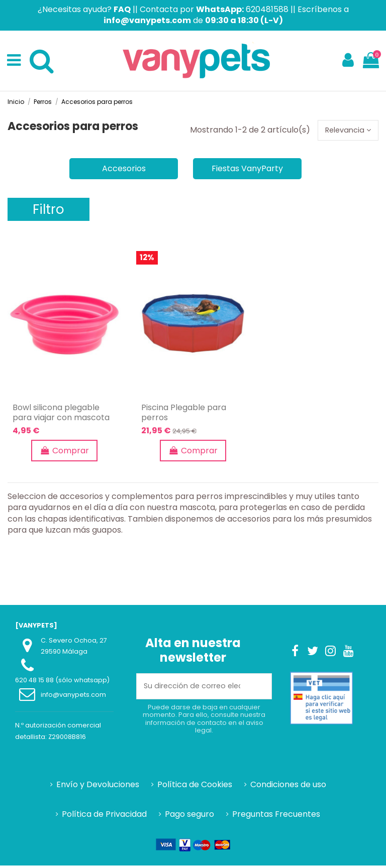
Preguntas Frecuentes (276, 816)
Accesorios (124, 170)
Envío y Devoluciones (98, 787)
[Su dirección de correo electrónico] (192, 689)
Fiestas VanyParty (247, 170)
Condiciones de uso (288, 787)
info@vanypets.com (73, 697)
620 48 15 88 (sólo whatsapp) (62, 683)
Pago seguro (189, 816)
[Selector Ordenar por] (345, 131)
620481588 (267, 9)
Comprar (64, 453)
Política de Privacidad (104, 816)
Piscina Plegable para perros (184, 415)
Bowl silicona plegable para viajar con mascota (61, 415)
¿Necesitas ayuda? (84, 9)
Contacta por (192, 9)
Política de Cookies (195, 787)
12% (147, 260)
